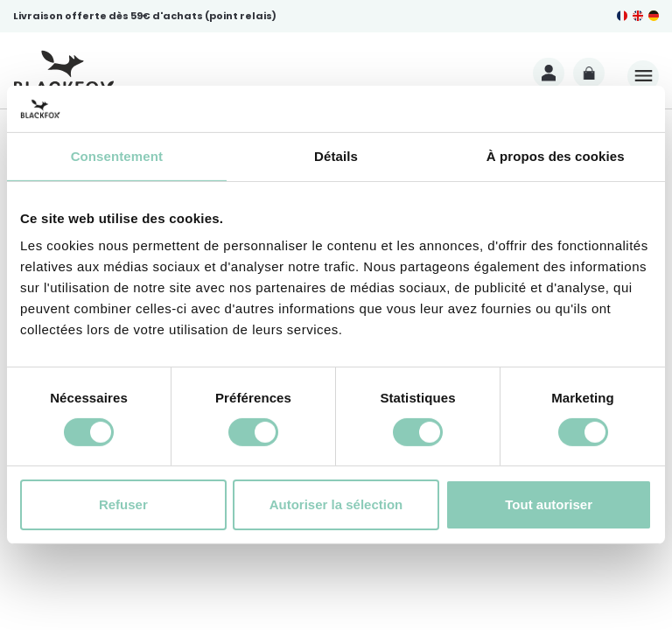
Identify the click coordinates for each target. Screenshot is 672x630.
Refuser (123, 504)
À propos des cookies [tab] (556, 155)
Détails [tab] (336, 155)
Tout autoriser (549, 504)
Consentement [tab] (117, 155)
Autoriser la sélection (336, 504)
